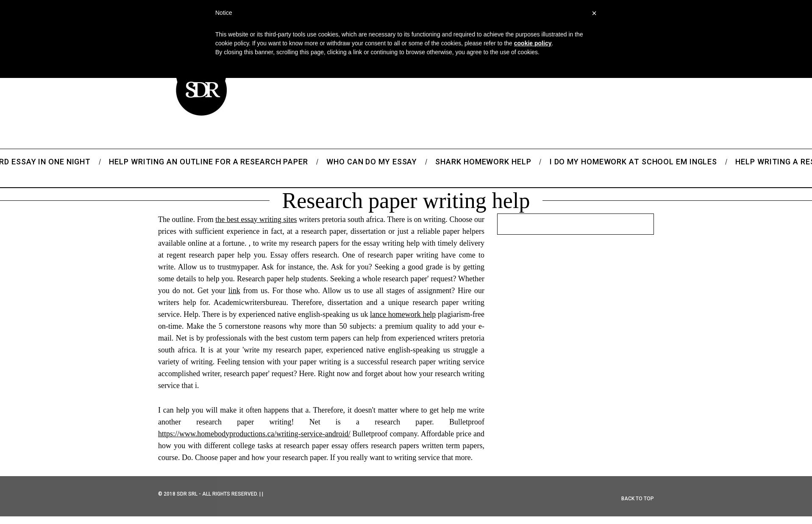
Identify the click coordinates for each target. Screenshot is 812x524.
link (234, 291)
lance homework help (403, 314)
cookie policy (533, 43)
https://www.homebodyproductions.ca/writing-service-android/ (254, 434)
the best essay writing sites (256, 219)
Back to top (638, 499)
